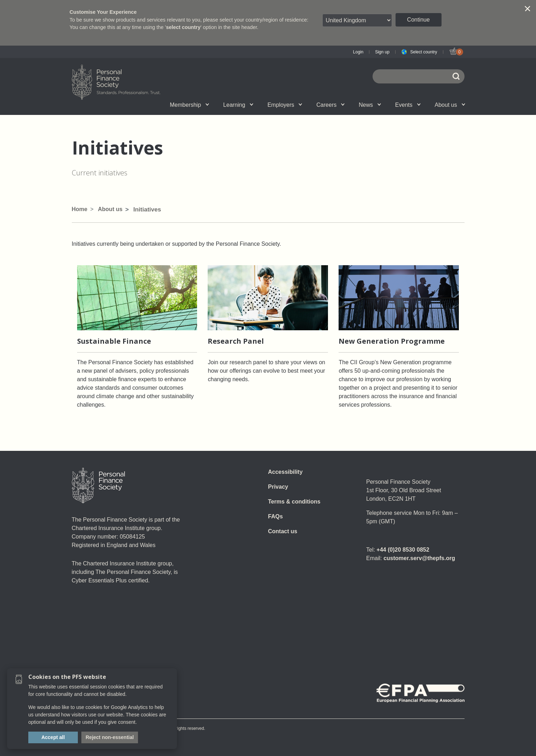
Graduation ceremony (429, 105)
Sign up (382, 52)
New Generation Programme (392, 341)
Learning (238, 105)
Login (358, 52)
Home (80, 209)
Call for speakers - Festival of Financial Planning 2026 (393, 105)
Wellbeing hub (391, 105)
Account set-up (257, 105)
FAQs (276, 516)
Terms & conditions (294, 502)
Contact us (283, 531)
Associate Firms (157, 105)
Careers (330, 105)
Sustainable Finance (114, 341)
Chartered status (108, 105)
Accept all (53, 737)
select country (183, 27)
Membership (189, 105)
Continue (419, 20)
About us (450, 105)
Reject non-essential (110, 737)
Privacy (278, 487)
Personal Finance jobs (349, 105)
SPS (310, 105)
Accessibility (286, 472)
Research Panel (236, 341)
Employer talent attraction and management (262, 105)
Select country (423, 52)
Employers (285, 105)
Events (408, 105)
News (370, 105)
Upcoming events (152, 105)
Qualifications (152, 105)
